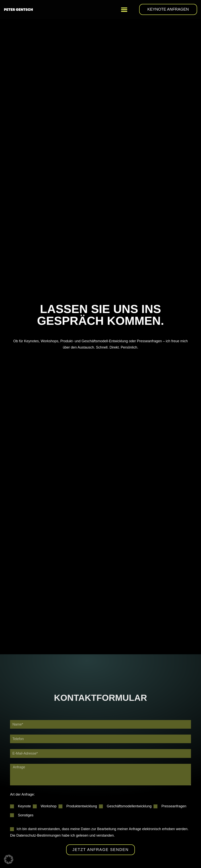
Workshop (49, 806)
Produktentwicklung (82, 806)
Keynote (24, 806)
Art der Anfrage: (22, 795)
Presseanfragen (174, 806)
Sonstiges (26, 815)
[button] (124, 10)
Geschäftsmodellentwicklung (129, 806)
